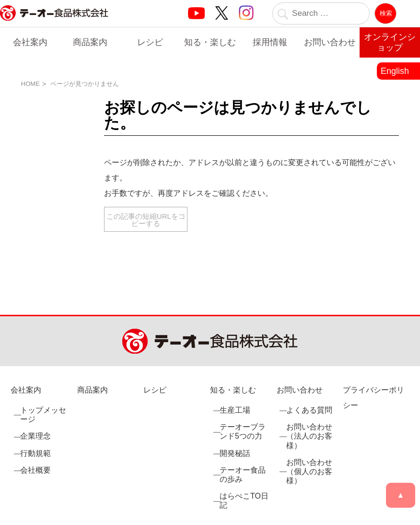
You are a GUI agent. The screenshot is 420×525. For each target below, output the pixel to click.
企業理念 (35, 436)
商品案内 (90, 42)
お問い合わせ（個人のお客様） (309, 471)
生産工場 (235, 410)
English (395, 71)
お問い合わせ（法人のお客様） (309, 436)
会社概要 (35, 470)
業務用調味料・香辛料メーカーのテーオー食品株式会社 (54, 23)
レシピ (150, 42)
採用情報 (270, 42)
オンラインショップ (390, 42)
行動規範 (35, 453)
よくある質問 (309, 410)
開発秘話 (235, 453)
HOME (30, 84)
